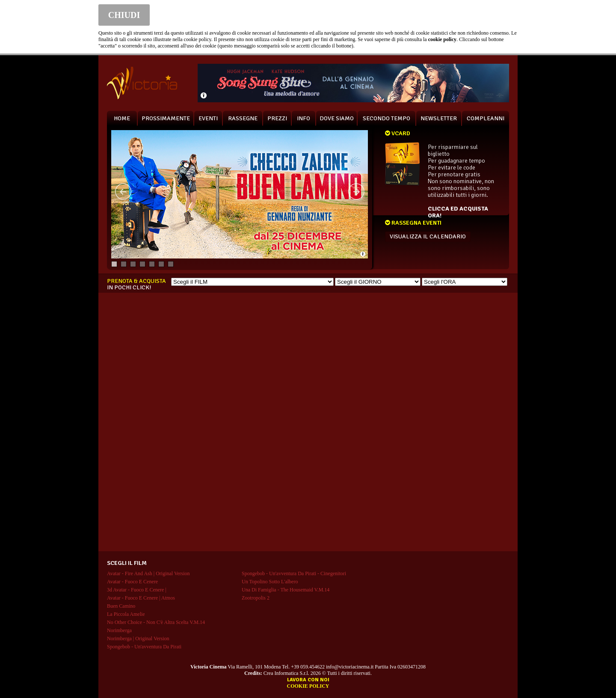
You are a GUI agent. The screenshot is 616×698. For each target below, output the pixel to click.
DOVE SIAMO (337, 118)
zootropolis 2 (256, 598)
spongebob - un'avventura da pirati (144, 647)
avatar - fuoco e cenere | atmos (141, 598)
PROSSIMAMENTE (166, 118)
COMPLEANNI (486, 118)
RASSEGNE (243, 118)
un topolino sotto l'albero (270, 582)
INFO (304, 118)
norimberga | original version (138, 639)
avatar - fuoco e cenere (132, 582)
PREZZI (277, 118)
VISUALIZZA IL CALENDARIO (428, 236)
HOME (122, 118)
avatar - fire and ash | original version (148, 573)
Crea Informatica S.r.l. (286, 673)
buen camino (121, 606)
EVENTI (208, 118)
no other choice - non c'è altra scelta (156, 622)
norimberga (119, 630)
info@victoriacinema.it (350, 667)
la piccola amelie (126, 614)
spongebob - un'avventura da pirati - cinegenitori (294, 573)
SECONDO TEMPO (386, 118)
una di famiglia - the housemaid (286, 590)
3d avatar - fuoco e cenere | (137, 590)
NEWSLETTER (439, 118)
